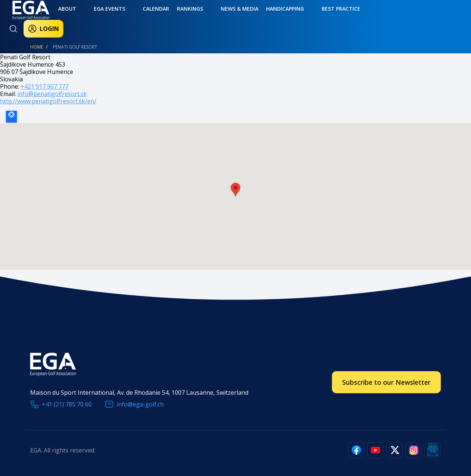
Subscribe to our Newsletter (386, 382)
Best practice (279, 17)
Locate (11, 117)
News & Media (195, 17)
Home (37, 47)
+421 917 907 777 (45, 86)
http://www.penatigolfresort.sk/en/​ (48, 101)
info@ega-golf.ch (140, 404)
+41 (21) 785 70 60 (67, 404)
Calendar (128, 17)
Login (380, 19)
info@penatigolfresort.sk (52, 94)
